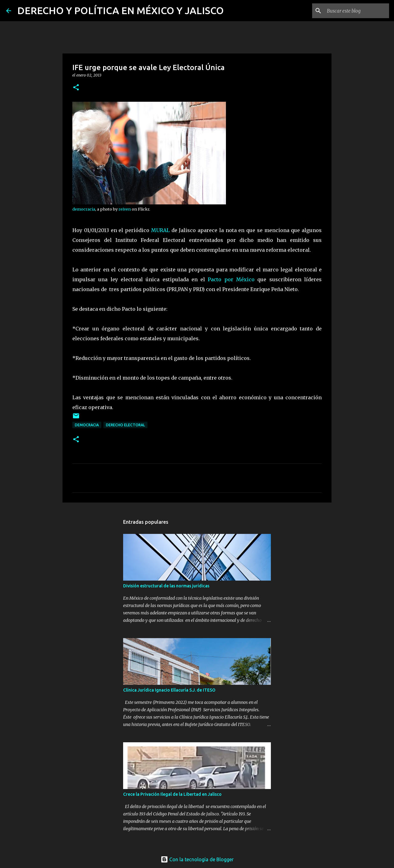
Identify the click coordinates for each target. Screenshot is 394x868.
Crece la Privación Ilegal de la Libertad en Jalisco (172, 794)
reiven (125, 209)
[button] (76, 88)
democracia (84, 209)
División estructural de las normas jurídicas (166, 586)
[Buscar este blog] (357, 11)
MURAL (160, 230)
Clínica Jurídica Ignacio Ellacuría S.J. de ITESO (169, 690)
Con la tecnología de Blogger (197, 859)
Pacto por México (231, 279)
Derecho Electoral (125, 425)
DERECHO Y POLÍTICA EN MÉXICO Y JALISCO (121, 10)
